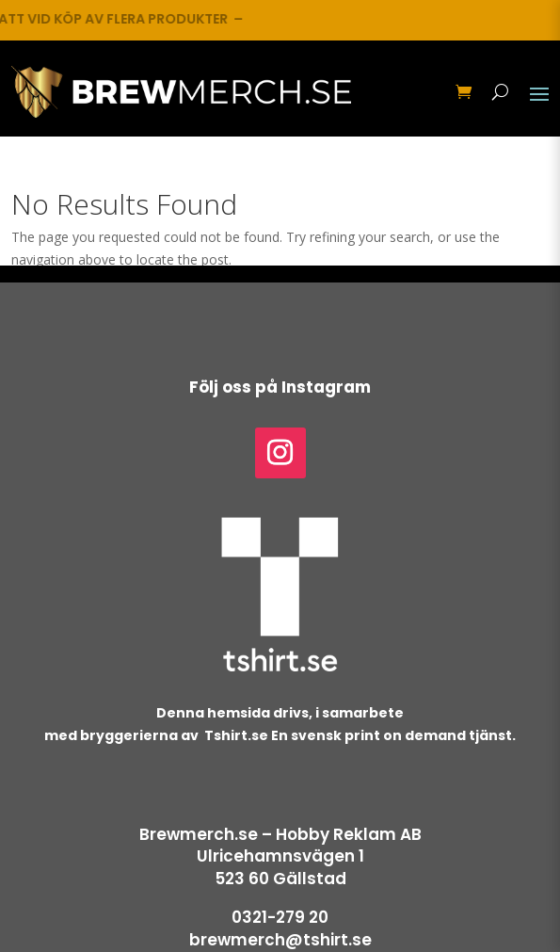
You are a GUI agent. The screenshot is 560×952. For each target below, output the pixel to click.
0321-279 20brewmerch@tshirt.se (280, 928)
